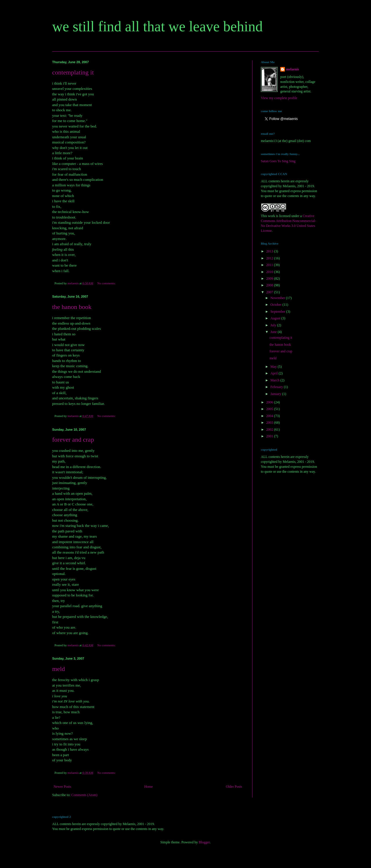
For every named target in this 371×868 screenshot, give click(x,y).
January (276, 394)
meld (59, 669)
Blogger (204, 842)
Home (149, 787)
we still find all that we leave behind (157, 26)
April (274, 373)
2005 (270, 409)
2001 (270, 436)
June (274, 332)
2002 (270, 430)
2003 (270, 423)
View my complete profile (279, 98)
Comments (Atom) (84, 795)
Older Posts (234, 787)
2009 (270, 279)
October (277, 305)
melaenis (293, 69)
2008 (270, 285)
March (275, 380)
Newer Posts (62, 787)
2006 (270, 402)
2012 (270, 258)
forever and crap (73, 440)
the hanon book (72, 307)
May (274, 367)
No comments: (107, 283)
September (278, 312)
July (274, 325)
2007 (270, 292)
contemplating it (73, 72)
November (278, 298)
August (276, 318)
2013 (270, 251)
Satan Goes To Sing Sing (278, 161)
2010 (270, 272)
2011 (270, 265)
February (277, 387)
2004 (270, 416)
